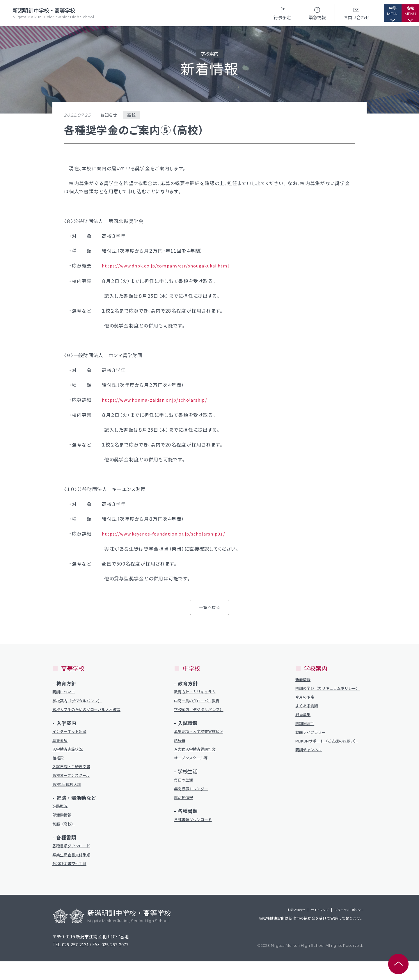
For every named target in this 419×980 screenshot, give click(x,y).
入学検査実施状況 (70, 759)
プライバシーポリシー (340, 930)
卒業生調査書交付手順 (74, 872)
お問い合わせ (339, 13)
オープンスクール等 (193, 762)
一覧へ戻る (210, 606)
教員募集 (304, 723)
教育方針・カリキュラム (198, 691)
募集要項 (61, 749)
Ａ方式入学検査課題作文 (198, 753)
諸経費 (59, 769)
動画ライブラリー (313, 743)
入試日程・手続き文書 (74, 778)
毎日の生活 (185, 785)
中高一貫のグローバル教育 (200, 701)
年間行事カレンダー (194, 795)
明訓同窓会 (306, 733)
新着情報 (304, 679)
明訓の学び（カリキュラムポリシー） (328, 692)
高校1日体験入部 (69, 797)
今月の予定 (306, 704)
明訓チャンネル (311, 768)
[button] (380, 13)
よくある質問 (308, 714)
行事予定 (265, 13)
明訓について (65, 691)
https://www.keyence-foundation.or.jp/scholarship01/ (169, 533)
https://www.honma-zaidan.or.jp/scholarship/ (159, 399)
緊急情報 (300, 13)
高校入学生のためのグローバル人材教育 (87, 714)
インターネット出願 (72, 740)
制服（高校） (65, 840)
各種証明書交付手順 (72, 882)
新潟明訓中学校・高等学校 (54, 13)
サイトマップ (297, 930)
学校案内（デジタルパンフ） (81, 701)
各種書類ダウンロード (74, 863)
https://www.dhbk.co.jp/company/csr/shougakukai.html (172, 265)
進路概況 (61, 820)
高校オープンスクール (74, 788)
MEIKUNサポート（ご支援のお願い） (328, 756)
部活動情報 (63, 830)
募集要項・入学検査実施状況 (202, 734)
